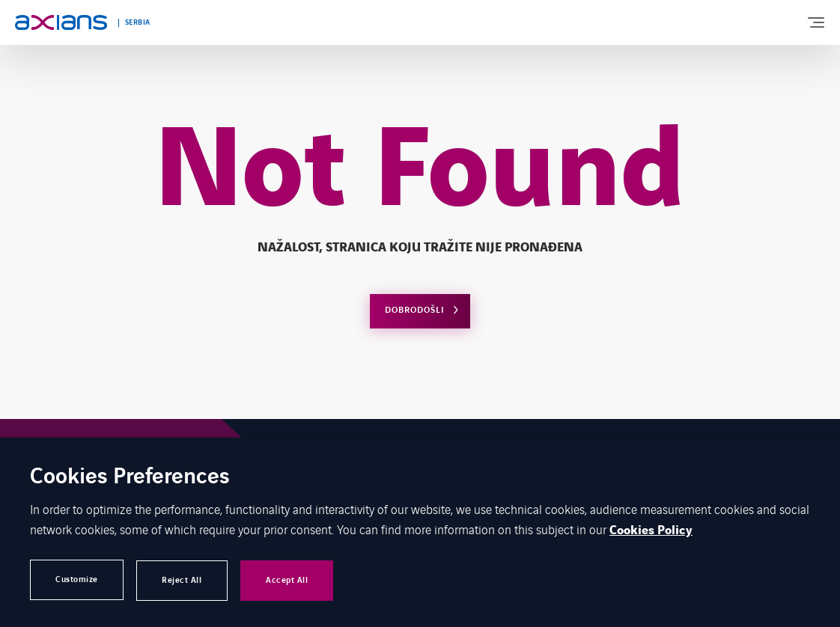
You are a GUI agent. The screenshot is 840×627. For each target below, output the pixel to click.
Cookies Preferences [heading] (130, 478)
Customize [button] (78, 579)
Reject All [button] (188, 579)
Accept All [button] (298, 579)
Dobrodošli (415, 310)
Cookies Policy (651, 530)
